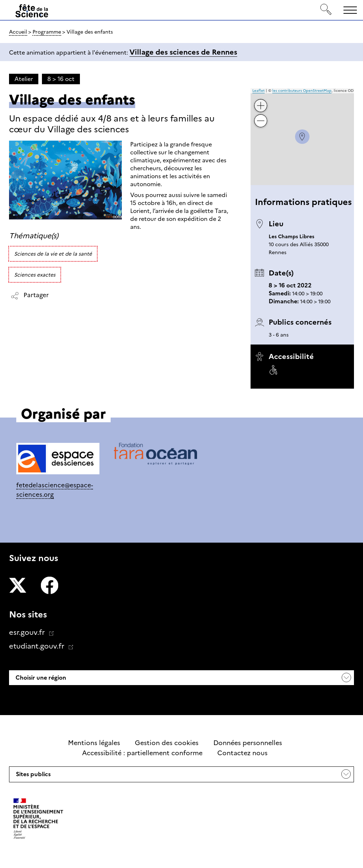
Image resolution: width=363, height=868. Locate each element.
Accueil (18, 32)
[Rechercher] (326, 10)
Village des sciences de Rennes (183, 52)
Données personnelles (248, 743)
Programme (47, 32)
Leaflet (259, 91)
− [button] (261, 116)
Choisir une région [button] (40, 678)
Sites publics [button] (33, 776)
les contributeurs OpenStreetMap (302, 91)
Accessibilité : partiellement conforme (142, 753)
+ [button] (261, 100)
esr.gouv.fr (28, 632)
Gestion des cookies (167, 743)
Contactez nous (242, 753)
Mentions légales (94, 743)
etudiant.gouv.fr (38, 646)
